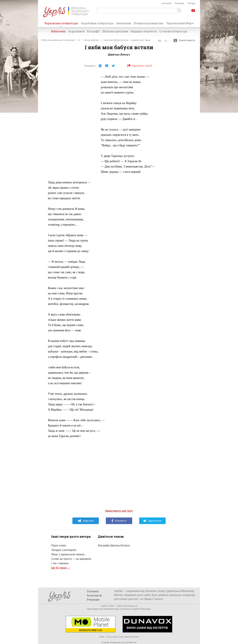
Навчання (124, 23)
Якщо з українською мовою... (69, 554)
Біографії (93, 31)
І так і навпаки (60, 563)
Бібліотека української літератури (58, 40)
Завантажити (185, 40)
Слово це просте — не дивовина (71, 559)
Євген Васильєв (130, 606)
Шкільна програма (115, 31)
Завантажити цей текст (119, 511)
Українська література (61, 24)
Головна (93, 591)
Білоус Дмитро (91, 40)
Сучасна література (173, 31)
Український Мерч (180, 23)
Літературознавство (149, 23)
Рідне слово (59, 545)
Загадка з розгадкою (64, 550)
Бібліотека (58, 31)
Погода (191, 3)
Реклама (179, 3)
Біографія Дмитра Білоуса (114, 545)
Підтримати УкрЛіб (140, 66)
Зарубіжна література (97, 23)
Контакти (167, 3)
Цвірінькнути (152, 521)
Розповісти (119, 521)
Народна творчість (144, 31)
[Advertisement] (73, 124)
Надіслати (86, 521)
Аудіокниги (76, 31)
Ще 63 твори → (61, 568)
